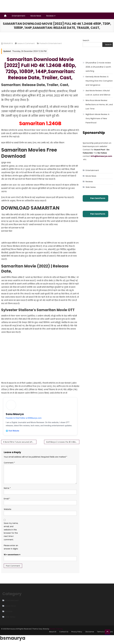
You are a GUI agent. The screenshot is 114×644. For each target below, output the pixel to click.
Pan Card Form (95, 198)
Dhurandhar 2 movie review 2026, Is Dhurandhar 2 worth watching (98, 67)
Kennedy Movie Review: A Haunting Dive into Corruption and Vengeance (99, 81)
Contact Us (64, 632)
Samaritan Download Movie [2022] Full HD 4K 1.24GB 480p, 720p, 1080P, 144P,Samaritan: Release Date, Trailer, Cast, (40, 68)
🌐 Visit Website (13, 431)
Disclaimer (90, 632)
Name (7, 488)
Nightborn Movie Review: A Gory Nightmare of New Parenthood (97, 118)
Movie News (36, 16)
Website (8, 509)
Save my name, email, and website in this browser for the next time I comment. (11, 532)
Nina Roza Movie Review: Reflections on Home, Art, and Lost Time (99, 105)
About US (53, 632)
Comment (9, 463)
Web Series (91, 187)
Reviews (50, 16)
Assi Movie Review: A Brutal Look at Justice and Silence (98, 93)
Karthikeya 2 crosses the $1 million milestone (63, 442)
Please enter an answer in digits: (11, 547)
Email (7, 499)
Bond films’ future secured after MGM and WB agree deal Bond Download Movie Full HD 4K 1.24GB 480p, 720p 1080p (21, 442)
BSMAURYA (8, 43)
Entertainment (19, 16)
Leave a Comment (26, 43)
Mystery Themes (56, 629)
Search (86, 40)
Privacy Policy (77, 632)
